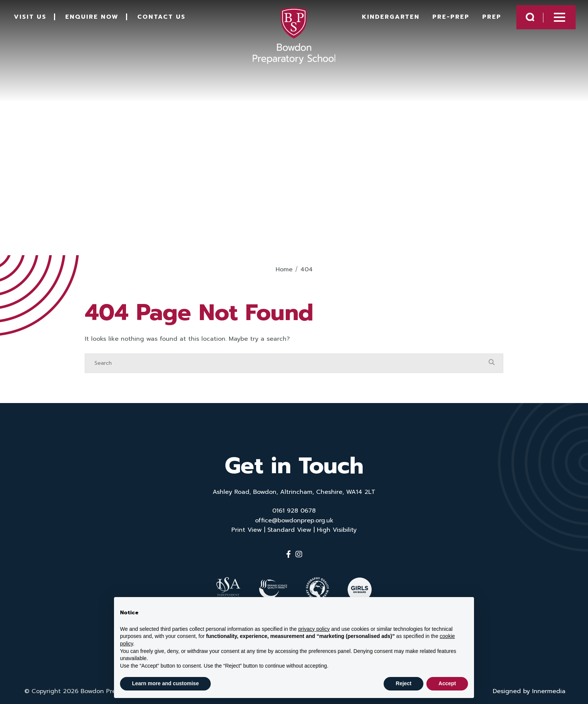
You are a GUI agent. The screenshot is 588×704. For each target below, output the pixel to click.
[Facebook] (289, 554)
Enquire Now (97, 20)
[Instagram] (299, 554)
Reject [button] (403, 683)
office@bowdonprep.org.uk (294, 520)
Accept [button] (447, 683)
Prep (485, 20)
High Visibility (337, 530)
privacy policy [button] (314, 629)
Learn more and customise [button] (165, 683)
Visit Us (35, 20)
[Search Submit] (523, 20)
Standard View (289, 530)
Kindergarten (384, 20)
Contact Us (167, 20)
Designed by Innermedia (529, 687)
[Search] (286, 363)
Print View (247, 530)
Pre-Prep (444, 20)
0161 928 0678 (294, 511)
